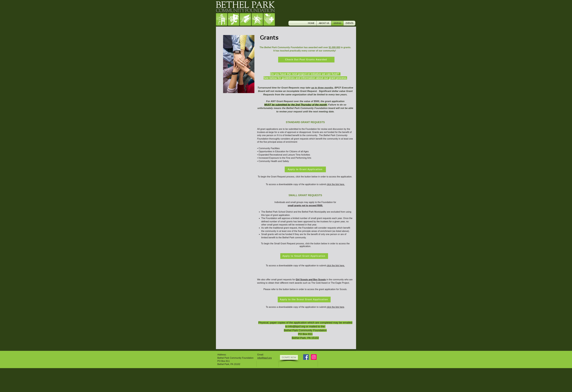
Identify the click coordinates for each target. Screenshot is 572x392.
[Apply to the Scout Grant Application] (304, 300)
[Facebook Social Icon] (306, 357)
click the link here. (336, 266)
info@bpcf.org (297, 326)
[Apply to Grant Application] (305, 169)
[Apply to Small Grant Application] (304, 256)
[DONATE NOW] (289, 357)
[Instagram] (314, 357)
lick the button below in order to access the (318, 177)
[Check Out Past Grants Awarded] (306, 60)
